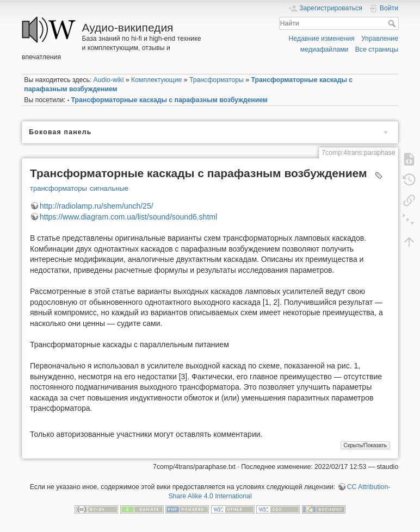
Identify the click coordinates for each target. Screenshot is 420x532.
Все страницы (377, 49)
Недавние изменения (321, 39)
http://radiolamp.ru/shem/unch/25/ (97, 206)
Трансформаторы (217, 80)
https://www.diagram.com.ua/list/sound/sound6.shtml (128, 217)
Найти (393, 23)
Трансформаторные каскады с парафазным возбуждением (169, 100)
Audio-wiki (109, 80)
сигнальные (109, 188)
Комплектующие (156, 80)
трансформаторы (58, 188)
